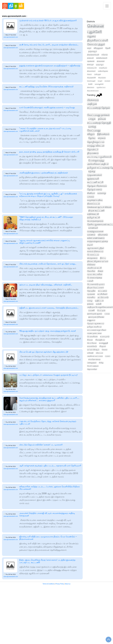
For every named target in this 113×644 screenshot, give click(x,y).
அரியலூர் (97, 74)
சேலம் (89, 74)
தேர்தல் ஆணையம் (96, 323)
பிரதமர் (103, 346)
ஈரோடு (105, 55)
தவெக (102, 119)
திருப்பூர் (90, 65)
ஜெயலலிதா (92, 369)
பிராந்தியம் (100, 340)
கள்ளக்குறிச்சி (99, 84)
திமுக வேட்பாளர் (95, 288)
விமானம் (103, 235)
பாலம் (91, 197)
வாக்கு (92, 127)
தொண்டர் (93, 149)
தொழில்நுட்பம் (96, 142)
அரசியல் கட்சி (94, 268)
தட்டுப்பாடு (103, 297)
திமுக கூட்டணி (96, 211)
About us (68, 584)
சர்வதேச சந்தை (94, 359)
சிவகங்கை (102, 78)
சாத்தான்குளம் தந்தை (97, 241)
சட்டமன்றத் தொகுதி (99, 123)
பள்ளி (90, 281)
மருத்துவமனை (95, 231)
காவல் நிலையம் (95, 251)
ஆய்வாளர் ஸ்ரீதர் (96, 248)
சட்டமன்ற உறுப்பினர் (97, 330)
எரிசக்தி (90, 353)
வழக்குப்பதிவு (95, 200)
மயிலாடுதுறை (103, 71)
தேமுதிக (91, 291)
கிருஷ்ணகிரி (91, 78)
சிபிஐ (101, 363)
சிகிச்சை (91, 265)
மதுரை (91, 36)
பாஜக (92, 119)
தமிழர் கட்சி (94, 217)
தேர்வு (92, 138)
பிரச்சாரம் (93, 100)
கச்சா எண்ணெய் (96, 238)
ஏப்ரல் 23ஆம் (93, 350)
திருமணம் (93, 153)
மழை (90, 301)
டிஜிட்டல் (99, 301)
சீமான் (90, 340)
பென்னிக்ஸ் (92, 337)
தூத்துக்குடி (100, 65)
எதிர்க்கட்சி (93, 214)
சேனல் (105, 350)
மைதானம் (92, 258)
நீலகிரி (90, 84)
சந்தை (92, 171)
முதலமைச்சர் (94, 175)
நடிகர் (90, 245)
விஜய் (91, 134)
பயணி (91, 310)
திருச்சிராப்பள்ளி (98, 40)
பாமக (107, 314)
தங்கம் (90, 304)
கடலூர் (100, 81)
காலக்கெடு (92, 346)
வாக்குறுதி (103, 343)
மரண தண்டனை (94, 333)
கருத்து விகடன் (96, 146)
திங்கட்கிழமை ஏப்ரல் (98, 261)
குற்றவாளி (93, 179)
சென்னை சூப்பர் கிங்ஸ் (99, 207)
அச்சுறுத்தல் (92, 363)
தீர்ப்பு (103, 258)
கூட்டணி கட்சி (95, 182)
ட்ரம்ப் (108, 356)
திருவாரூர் (101, 61)
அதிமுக (92, 104)
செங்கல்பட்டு (92, 68)
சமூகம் (102, 138)
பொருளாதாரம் (95, 221)
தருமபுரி (90, 58)
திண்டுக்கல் (91, 87)
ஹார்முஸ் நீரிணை (96, 317)
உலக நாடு (105, 337)
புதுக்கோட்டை (101, 87)
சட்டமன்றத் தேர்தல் (99, 108)
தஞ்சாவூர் (93, 51)
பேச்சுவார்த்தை (95, 278)
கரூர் (89, 48)
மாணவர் (93, 228)
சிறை (100, 271)
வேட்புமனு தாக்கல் (98, 115)
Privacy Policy (60, 584)
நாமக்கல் (107, 81)
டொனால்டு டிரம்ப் (96, 284)
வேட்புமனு (94, 130)
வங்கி (99, 304)
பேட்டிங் (101, 310)
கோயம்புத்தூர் (96, 44)
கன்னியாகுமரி (102, 58)
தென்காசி (91, 61)
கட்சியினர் (102, 294)
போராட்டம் (93, 255)
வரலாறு (102, 193)
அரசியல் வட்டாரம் (95, 356)
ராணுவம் (91, 320)
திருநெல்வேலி (93, 55)
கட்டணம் (102, 291)
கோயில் (91, 271)
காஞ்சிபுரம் (103, 68)
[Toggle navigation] (107, 6)
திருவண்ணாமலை (93, 91)
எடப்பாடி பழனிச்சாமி (99, 157)
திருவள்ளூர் (91, 71)
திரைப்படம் (94, 204)
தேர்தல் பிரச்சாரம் (97, 186)
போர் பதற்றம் (93, 366)
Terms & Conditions (49, 584)
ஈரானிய (91, 297)
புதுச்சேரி (94, 32)
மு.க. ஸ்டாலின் (95, 274)
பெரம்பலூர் (91, 81)
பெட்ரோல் (92, 343)
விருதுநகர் (98, 48)
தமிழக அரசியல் (94, 327)
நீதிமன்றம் (103, 134)
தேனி (108, 48)
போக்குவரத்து (96, 160)
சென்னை (96, 26)
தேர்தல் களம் (94, 189)
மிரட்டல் (99, 353)
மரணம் (91, 235)
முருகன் (91, 294)
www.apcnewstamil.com (11, 37)
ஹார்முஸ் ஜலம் (95, 314)
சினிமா (91, 193)
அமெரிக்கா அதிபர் (98, 164)
